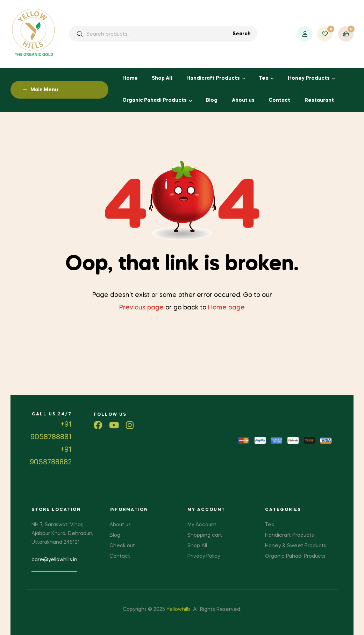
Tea (264, 78)
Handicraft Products (213, 78)
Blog (212, 100)
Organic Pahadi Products (155, 100)
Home (130, 78)
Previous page (141, 308)
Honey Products (309, 78)
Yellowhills (179, 609)
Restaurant (319, 100)
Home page (226, 308)
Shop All (162, 78)
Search (242, 34)
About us (243, 100)
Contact (279, 100)
